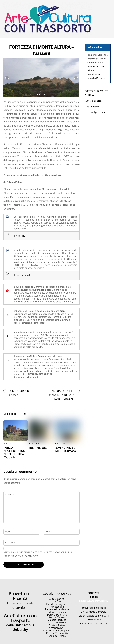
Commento (12, 494)
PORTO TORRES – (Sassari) (19, 393)
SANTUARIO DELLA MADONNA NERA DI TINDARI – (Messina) (62, 395)
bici (62, 311)
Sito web (10, 543)
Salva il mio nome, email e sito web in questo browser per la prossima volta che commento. (38, 554)
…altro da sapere (94, 101)
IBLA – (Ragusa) (39, 448)
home (6, 444)
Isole (12, 444)
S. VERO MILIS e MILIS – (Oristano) (66, 449)
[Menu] (106, 4)
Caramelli (26, 275)
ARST (24, 236)
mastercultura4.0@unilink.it (94, 601)
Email (49, 532)
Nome (9, 532)
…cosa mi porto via (95, 112)
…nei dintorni (92, 107)
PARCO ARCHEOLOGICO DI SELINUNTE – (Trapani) (14, 453)
